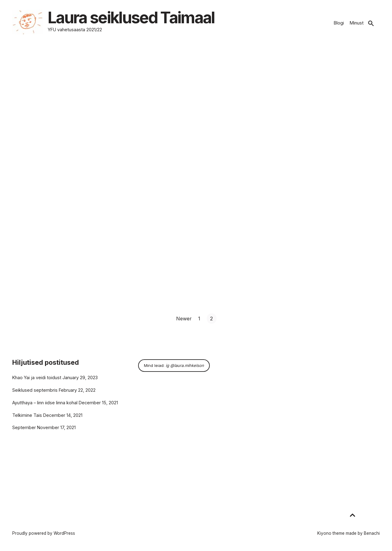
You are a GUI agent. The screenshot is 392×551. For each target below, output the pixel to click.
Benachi (372, 533)
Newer (184, 319)
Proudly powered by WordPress (44, 533)
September (24, 427)
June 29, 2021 (26, 266)
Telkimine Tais (27, 415)
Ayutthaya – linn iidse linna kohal (45, 403)
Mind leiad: (174, 365)
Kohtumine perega (166, 130)
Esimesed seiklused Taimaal (54, 130)
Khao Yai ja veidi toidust (37, 377)
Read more (28, 159)
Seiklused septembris (35, 390)
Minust (356, 23)
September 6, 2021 (31, 138)
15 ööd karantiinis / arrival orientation (319, 130)
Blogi (339, 23)
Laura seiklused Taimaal (137, 18)
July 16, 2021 (276, 138)
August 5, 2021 (153, 138)
